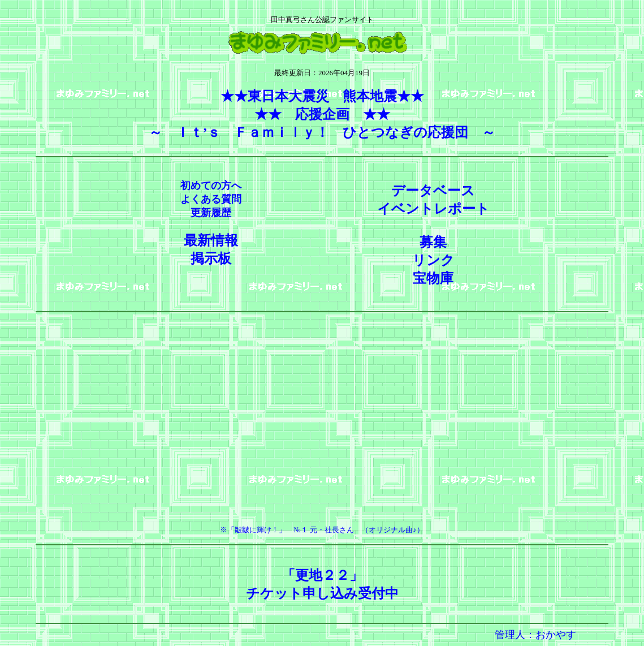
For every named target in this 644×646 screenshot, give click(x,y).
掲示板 (211, 259)
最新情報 (211, 240)
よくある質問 (211, 199)
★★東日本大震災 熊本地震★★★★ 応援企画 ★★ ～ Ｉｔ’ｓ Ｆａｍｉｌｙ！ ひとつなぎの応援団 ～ (322, 114)
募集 (433, 242)
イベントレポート (433, 209)
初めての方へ (211, 186)
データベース (433, 191)
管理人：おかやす (535, 635)
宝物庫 (433, 278)
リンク (433, 260)
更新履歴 (211, 213)
